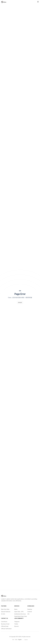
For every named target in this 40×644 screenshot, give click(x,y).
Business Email (5, 624)
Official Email (5, 626)
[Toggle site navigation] (38, 2)
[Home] (4, 2)
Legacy (26, 640)
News (16, 609)
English (20, 640)
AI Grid (3, 614)
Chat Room (4, 622)
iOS (28, 614)
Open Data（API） (19, 612)
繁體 (16, 640)
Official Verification (6, 629)
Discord (16, 626)
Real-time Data (5, 609)
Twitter (16, 624)
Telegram (17, 622)
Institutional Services (20, 614)
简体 (13, 640)
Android (30, 612)
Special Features (6, 612)
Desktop (30, 609)
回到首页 (20, 302)
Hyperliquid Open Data (20, 616)
